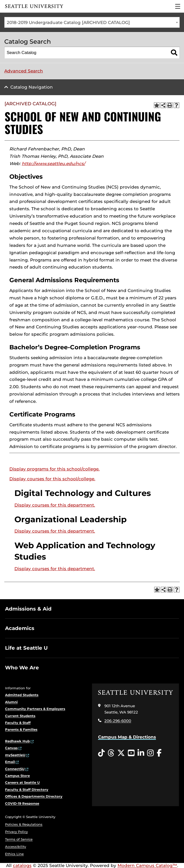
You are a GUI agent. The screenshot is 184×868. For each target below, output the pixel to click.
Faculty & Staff (18, 723)
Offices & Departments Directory (34, 796)
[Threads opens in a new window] (111, 753)
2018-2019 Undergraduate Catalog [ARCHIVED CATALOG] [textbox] (68, 22)
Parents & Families (21, 729)
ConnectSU (15, 769)
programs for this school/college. (54, 469)
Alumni (11, 702)
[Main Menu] (178, 6)
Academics (20, 628)
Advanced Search (24, 71)
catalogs (22, 865)
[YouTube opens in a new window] (131, 753)
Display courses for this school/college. (52, 479)
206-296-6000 (118, 721)
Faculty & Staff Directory (27, 790)
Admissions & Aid (28, 609)
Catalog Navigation (32, 87)
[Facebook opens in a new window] (159, 753)
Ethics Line (14, 854)
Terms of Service (19, 839)
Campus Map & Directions (127, 737)
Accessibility (16, 847)
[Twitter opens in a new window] (121, 753)
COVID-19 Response (22, 803)
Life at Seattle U (26, 648)
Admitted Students (22, 695)
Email (10, 762)
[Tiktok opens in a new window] (101, 753)
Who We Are (22, 668)
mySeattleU (15, 755)
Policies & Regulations (24, 824)
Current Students (20, 716)
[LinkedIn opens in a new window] (141, 753)
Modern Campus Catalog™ (147, 865)
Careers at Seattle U (22, 782)
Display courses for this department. (55, 505)
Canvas (11, 748)
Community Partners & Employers (35, 709)
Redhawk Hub (17, 741)
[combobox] (92, 22)
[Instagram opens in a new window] (150, 753)
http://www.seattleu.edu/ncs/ (53, 164)
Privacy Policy (16, 832)
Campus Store (17, 776)
